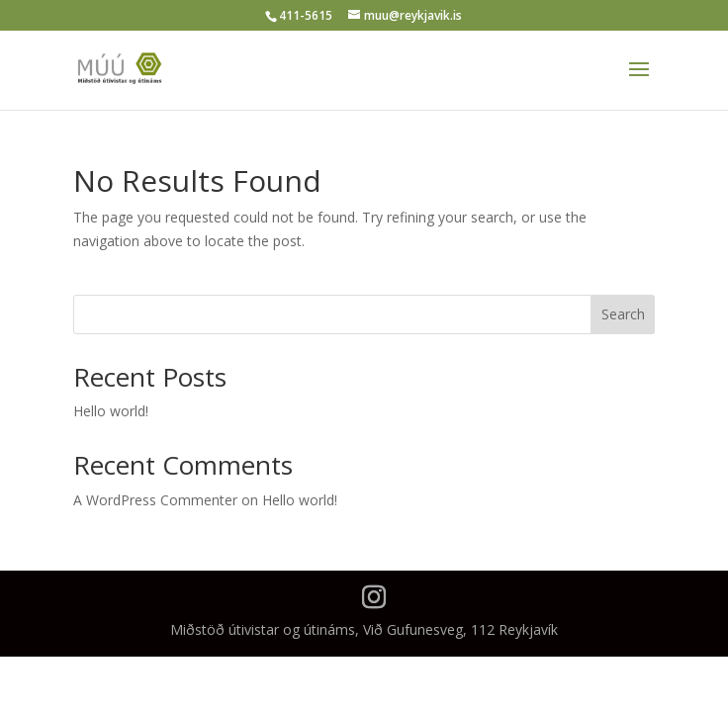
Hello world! (111, 411)
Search (623, 314)
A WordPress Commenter (155, 500)
